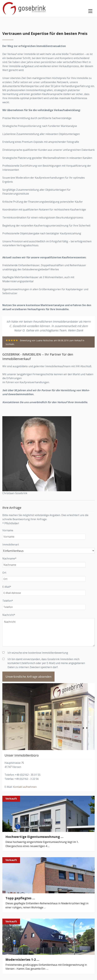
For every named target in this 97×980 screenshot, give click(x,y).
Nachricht (9, 615)
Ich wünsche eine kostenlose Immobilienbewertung (38, 653)
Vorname (8, 530)
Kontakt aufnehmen (25, 787)
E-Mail (7, 587)
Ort (4, 573)
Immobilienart (11, 544)
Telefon (8, 601)
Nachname (9, 558)
